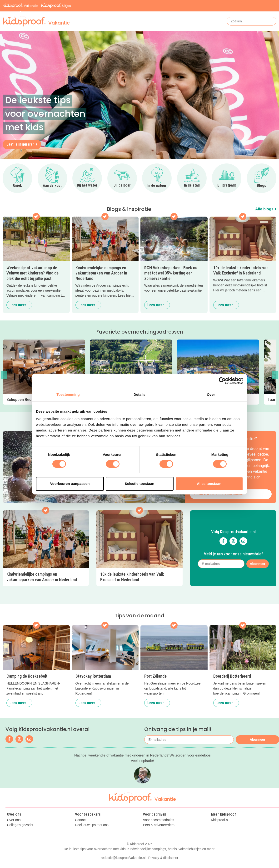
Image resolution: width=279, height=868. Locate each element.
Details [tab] (139, 394)
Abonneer (257, 564)
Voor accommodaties (158, 820)
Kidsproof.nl (220, 820)
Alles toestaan (209, 484)
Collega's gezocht (20, 825)
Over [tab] (211, 394)
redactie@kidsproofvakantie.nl (123, 858)
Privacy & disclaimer (163, 858)
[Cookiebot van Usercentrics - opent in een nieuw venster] (222, 381)
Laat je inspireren (22, 144)
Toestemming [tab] (68, 394)
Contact (81, 820)
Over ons (14, 820)
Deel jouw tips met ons (92, 825)
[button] (4, 375)
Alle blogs (266, 209)
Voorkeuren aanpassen (70, 484)
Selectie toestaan (139, 484)
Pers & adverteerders (159, 825)
